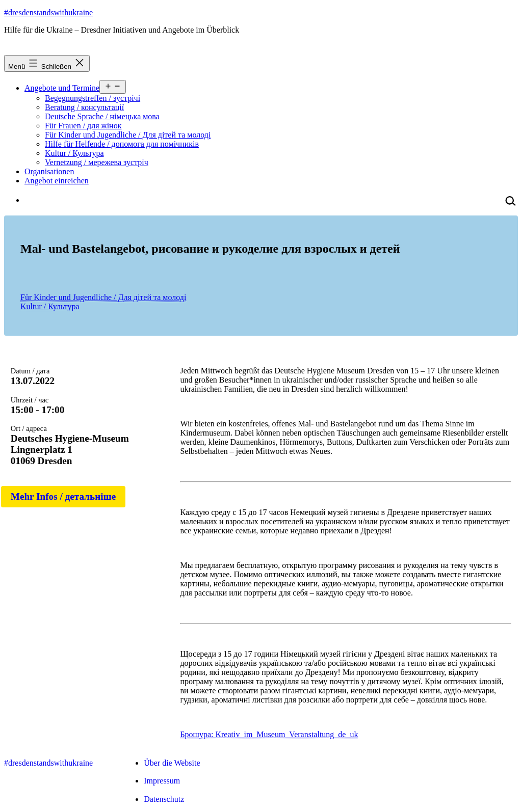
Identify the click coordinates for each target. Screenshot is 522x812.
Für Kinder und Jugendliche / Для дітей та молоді (128, 135)
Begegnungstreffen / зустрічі (93, 98)
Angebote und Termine (62, 88)
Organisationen (49, 171)
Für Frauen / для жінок (83, 126)
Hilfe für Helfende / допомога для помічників (122, 144)
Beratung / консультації (84, 107)
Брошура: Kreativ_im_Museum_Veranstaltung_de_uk (269, 734)
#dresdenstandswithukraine (48, 12)
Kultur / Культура (74, 153)
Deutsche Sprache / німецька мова (102, 116)
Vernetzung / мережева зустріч (97, 162)
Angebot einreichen (57, 181)
